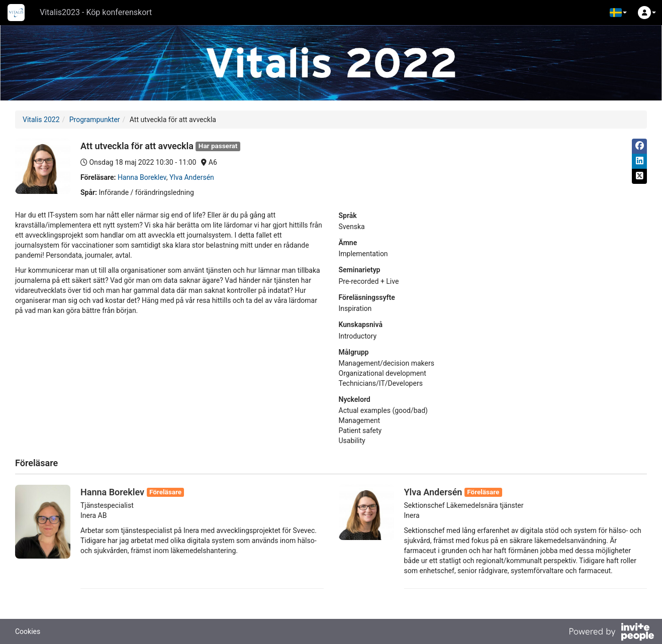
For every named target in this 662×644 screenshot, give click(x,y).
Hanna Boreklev (142, 177)
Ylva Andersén (192, 177)
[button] (618, 13)
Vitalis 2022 (41, 120)
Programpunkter (95, 120)
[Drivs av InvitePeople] (611, 633)
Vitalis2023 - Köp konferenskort (96, 12)
